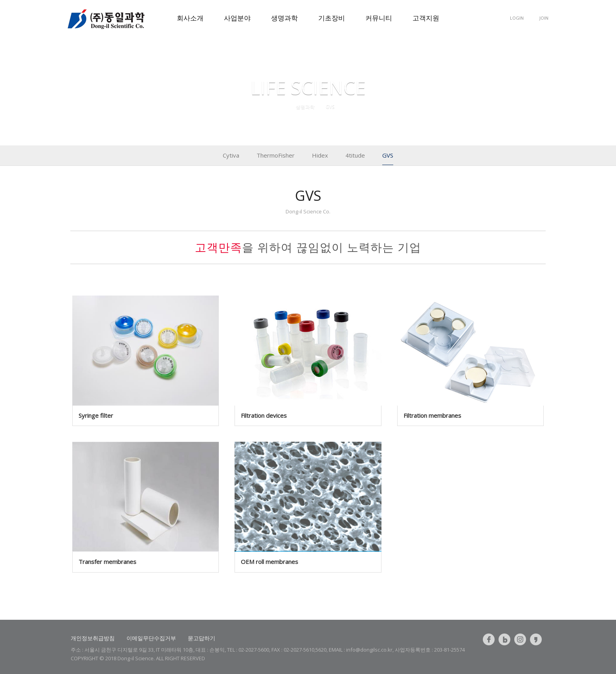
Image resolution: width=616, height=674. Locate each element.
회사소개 (190, 18)
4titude (355, 155)
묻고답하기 (202, 638)
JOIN (544, 18)
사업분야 (237, 18)
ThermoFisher (276, 155)
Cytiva (231, 155)
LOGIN (517, 18)
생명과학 (284, 18)
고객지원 (426, 18)
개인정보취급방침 (93, 638)
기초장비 (332, 18)
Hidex (320, 155)
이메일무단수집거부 (151, 638)
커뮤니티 (379, 18)
